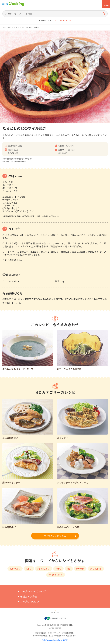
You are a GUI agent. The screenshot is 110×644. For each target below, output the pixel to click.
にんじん (61, 20)
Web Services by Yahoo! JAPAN (55, 640)
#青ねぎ (80, 569)
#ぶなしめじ (44, 569)
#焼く (58, 569)
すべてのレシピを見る (55, 536)
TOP (4, 27)
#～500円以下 (55, 575)
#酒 (69, 569)
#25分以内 (15, 569)
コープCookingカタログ (33, 591)
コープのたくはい (29, 601)
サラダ (69, 20)
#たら (29, 569)
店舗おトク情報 (28, 596)
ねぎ (55, 20)
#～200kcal (96, 569)
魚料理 (10, 27)
